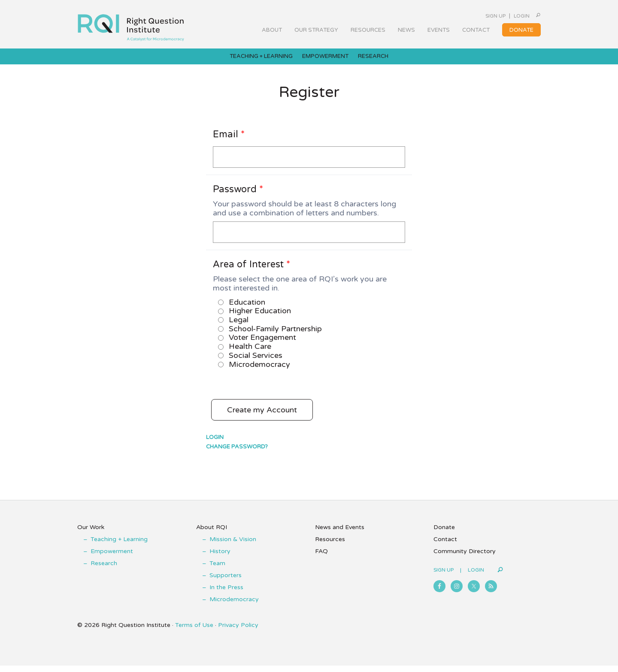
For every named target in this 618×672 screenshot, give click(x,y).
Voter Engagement (257, 344)
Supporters (226, 582)
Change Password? (237, 453)
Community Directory (465, 558)
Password (238, 196)
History (220, 558)
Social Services (250, 362)
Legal (233, 326)
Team (217, 570)
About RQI (212, 534)
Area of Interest (251, 271)
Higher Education (254, 317)
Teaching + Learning (119, 546)
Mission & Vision (233, 546)
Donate (444, 534)
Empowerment (112, 558)
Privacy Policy (238, 631)
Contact (445, 546)
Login (512, 16)
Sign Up (477, 16)
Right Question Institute (131, 24)
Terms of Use (194, 631)
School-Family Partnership (270, 335)
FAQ (321, 558)
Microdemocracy (254, 371)
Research (104, 570)
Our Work (91, 534)
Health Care (245, 353)
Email (229, 141)
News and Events (340, 534)
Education (242, 309)
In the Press (226, 594)
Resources (330, 546)
